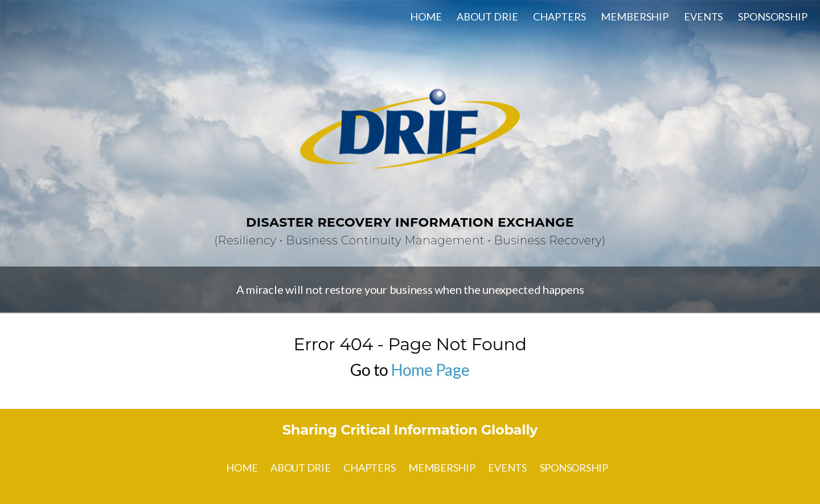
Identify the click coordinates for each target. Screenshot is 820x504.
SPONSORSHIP (773, 17)
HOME (426, 17)
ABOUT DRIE (487, 17)
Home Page (430, 370)
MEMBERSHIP (635, 17)
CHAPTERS (559, 17)
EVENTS (703, 17)
